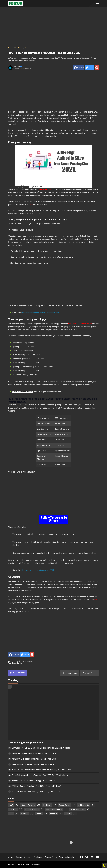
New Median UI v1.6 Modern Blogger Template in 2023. (35, 781)
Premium (13, 809)
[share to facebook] (79, 68)
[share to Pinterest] (97, 68)
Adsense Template (28, 805)
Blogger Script (64, 805)
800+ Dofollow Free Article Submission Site (41, 312)
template (54, 813)
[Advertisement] (54, 27)
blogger (39, 813)
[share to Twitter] (89, 68)
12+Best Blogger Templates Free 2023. (28, 743)
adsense (24, 813)
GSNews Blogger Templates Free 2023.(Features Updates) (36, 786)
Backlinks (16, 663)
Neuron (18, 67)
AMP (11, 805)
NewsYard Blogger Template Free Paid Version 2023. (34, 753)
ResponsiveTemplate (54, 809)
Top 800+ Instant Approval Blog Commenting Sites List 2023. (37, 792)
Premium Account (32, 809)
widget (68, 813)
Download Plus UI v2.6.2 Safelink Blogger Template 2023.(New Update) (42, 748)
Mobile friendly (83, 805)
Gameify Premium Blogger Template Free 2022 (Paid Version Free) (40, 775)
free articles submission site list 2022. (38, 570)
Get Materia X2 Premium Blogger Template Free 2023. (34, 764)
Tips (21, 663)
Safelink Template (77, 809)
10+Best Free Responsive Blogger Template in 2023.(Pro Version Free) (42, 770)
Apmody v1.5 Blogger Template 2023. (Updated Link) (34, 759)
